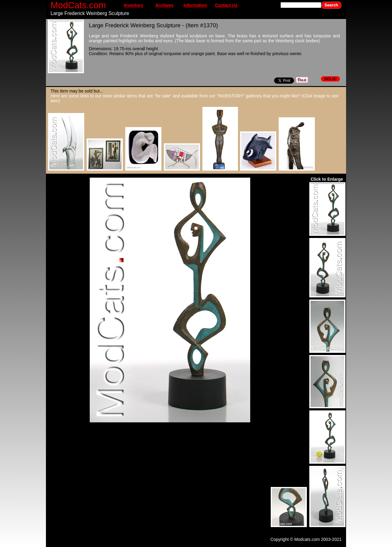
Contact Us (226, 5)
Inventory (133, 5)
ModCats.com (78, 5)
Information (195, 5)
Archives (164, 5)
